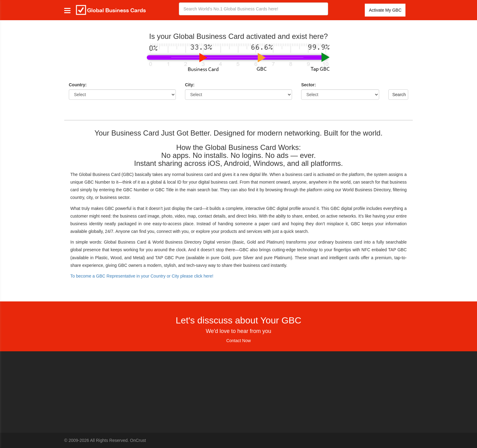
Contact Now (239, 341)
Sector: (309, 85)
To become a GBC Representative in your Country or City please (142, 276)
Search (399, 95)
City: (190, 85)
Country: (78, 85)
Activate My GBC (385, 10)
